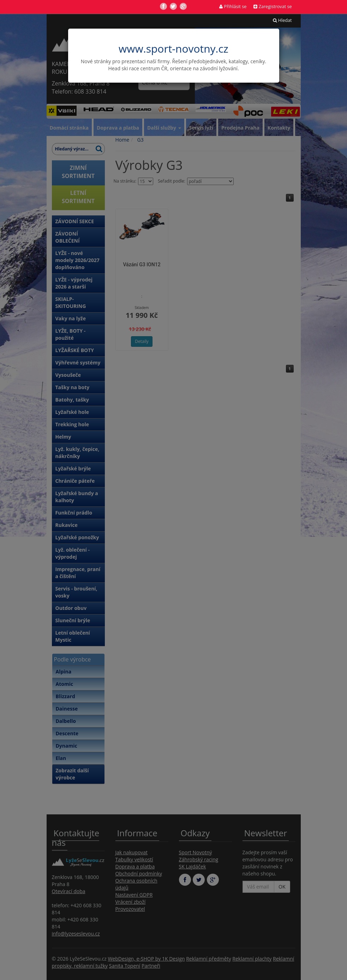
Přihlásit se (233, 7)
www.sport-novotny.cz (173, 49)
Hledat (282, 20)
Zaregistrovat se (273, 7)
